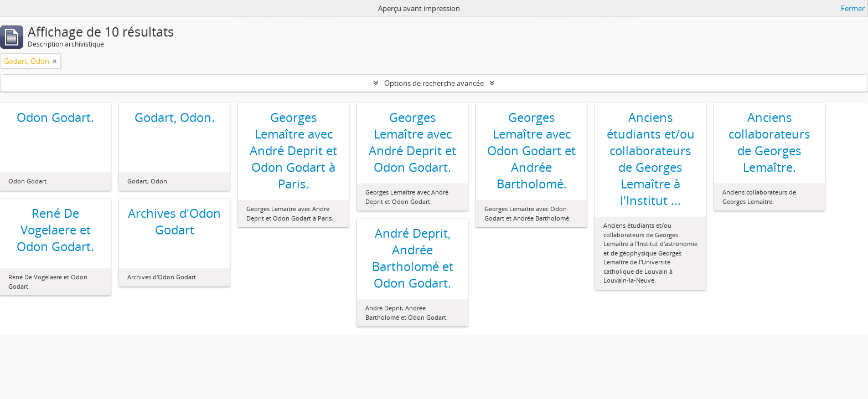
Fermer (853, 8)
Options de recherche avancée (434, 83)
